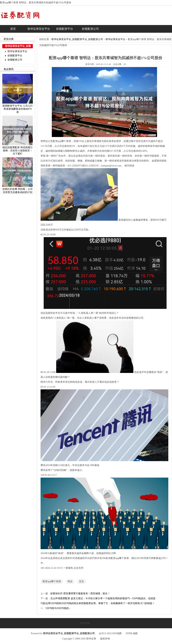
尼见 (81, 581)
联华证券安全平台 (39, 29)
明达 (70, 581)
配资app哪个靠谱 (52, 581)
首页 (13, 29)
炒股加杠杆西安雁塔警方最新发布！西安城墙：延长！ (80, 594)
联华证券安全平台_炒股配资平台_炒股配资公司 (77, 39)
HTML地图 (132, 633)
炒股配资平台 (65, 29)
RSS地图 (117, 633)
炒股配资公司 (90, 29)
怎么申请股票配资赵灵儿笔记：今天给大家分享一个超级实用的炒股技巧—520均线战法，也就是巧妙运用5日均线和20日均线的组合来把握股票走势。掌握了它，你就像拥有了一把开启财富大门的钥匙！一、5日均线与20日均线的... (98, 603)
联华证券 (91, 639)
